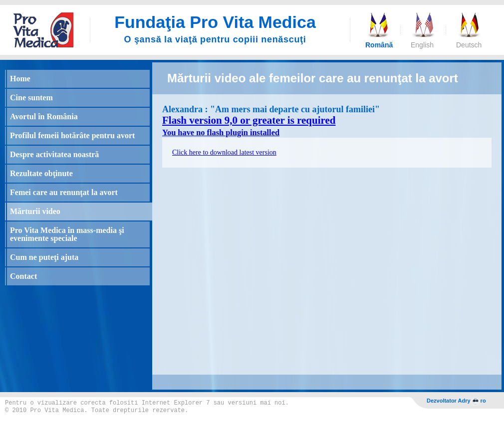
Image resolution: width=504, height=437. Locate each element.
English (422, 45)
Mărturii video (35, 211)
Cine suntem (31, 98)
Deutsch (469, 45)
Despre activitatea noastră (54, 154)
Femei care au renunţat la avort (64, 192)
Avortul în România (44, 116)
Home (20, 79)
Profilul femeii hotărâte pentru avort (72, 135)
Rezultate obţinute (41, 173)
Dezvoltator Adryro (456, 401)
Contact (23, 276)
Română (378, 45)
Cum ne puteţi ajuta (44, 257)
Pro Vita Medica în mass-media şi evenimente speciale (67, 234)
